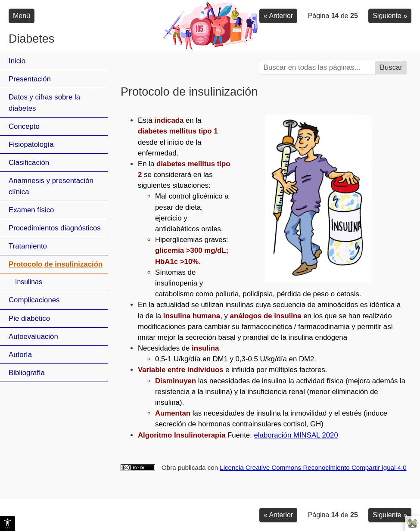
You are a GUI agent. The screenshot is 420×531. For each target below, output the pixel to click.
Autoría (20, 355)
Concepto (24, 126)
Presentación (30, 79)
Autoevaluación (33, 337)
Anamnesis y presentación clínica (51, 186)
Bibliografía (27, 373)
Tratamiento (28, 246)
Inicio (17, 61)
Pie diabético (29, 318)
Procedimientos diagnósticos (55, 228)
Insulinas (29, 282)
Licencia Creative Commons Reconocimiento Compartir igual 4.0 (313, 467)
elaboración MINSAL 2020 (296, 435)
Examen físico (31, 210)
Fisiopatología (31, 144)
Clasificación (29, 163)
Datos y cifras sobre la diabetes (44, 102)
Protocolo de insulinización (56, 264)
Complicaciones (34, 300)
